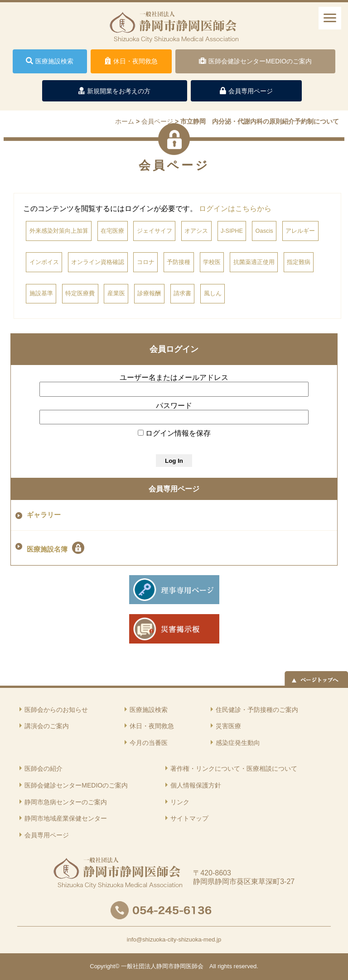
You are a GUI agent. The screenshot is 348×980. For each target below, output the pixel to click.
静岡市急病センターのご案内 (66, 802)
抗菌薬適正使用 (254, 262)
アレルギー (300, 231)
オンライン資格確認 (98, 262)
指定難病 (299, 262)
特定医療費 (80, 293)
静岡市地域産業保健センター (66, 818)
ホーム (125, 121)
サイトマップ (189, 818)
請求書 (182, 293)
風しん (213, 293)
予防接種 (179, 262)
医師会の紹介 (43, 769)
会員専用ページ (174, 489)
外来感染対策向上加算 (59, 231)
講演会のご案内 (47, 726)
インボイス (44, 262)
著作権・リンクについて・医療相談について (234, 769)
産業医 (116, 293)
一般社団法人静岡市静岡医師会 (162, 966)
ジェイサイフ (155, 231)
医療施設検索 (149, 710)
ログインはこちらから (235, 209)
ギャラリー (44, 515)
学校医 (212, 262)
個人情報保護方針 (196, 785)
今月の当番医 (149, 743)
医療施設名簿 (56, 548)
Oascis (264, 231)
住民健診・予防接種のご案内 (257, 710)
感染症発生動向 (238, 743)
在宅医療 (112, 231)
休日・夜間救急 (152, 726)
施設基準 (41, 293)
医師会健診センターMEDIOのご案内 (76, 785)
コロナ (146, 262)
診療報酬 (149, 293)
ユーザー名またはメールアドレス (174, 377)
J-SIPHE (232, 231)
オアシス (196, 231)
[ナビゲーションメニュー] (330, 18)
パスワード (174, 406)
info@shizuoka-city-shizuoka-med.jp (174, 939)
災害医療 (228, 726)
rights (225, 966)
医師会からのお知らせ (56, 710)
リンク (180, 802)
